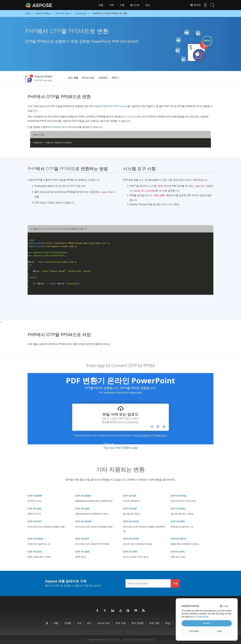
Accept (207, 623)
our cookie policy (201, 617)
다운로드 (103, 78)
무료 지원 (120, 623)
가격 (79, 623)
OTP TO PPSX (35, 539)
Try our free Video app (120, 448)
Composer (56, 127)
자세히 (169, 204)
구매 (111, 5)
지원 (122, 5)
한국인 (193, 5)
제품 (101, 5)
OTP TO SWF (83, 552)
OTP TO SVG (35, 552)
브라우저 (132, 117)
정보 (148, 5)
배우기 (115, 78)
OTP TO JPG (35, 509)
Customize (194, 631)
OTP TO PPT (82, 539)
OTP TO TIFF (130, 552)
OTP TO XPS (178, 552)
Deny (220, 631)
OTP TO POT (35, 522)
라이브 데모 (88, 78)
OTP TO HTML (179, 496)
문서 (89, 623)
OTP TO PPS (178, 522)
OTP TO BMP (35, 496)
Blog (168, 623)
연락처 (151, 640)
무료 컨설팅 (137, 623)
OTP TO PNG (178, 509)
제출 (175, 583)
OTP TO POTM (83, 522)
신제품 (67, 623)
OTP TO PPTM (131, 539)
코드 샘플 (73, 78)
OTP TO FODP (83, 496)
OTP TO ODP (83, 509)
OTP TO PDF (130, 509)
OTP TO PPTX (178, 539)
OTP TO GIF (130, 496)
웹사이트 (135, 5)
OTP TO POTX (131, 522)
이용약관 (143, 640)
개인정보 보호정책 (130, 640)
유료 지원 (154, 623)
